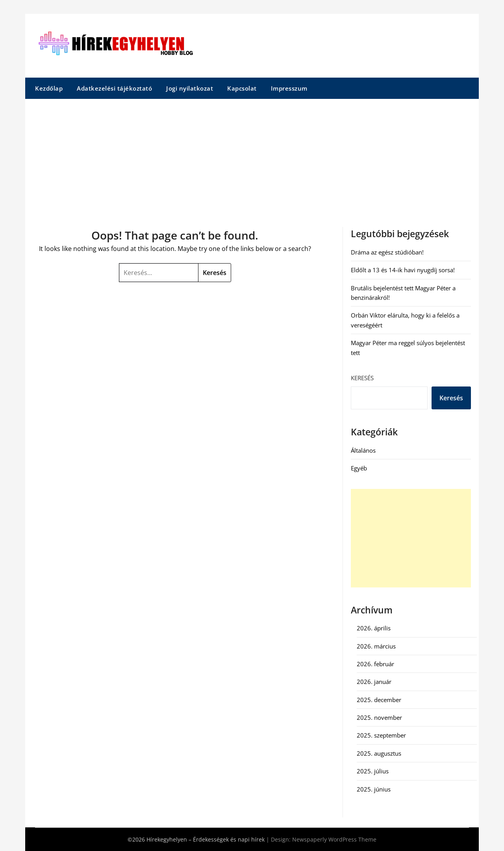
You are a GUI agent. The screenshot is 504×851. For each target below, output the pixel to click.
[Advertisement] (252, 158)
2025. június (374, 789)
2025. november (379, 717)
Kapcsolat (242, 88)
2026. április (374, 628)
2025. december (379, 700)
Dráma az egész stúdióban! (387, 252)
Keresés (362, 378)
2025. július (373, 771)
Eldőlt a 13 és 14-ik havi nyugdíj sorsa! (403, 270)
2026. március (376, 646)
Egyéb (359, 468)
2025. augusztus (379, 753)
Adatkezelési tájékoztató (114, 88)
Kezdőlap (49, 88)
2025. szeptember (381, 735)
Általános (363, 450)
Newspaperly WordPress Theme (334, 839)
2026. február (375, 664)
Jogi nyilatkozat (190, 88)
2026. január (374, 682)
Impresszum (289, 88)
